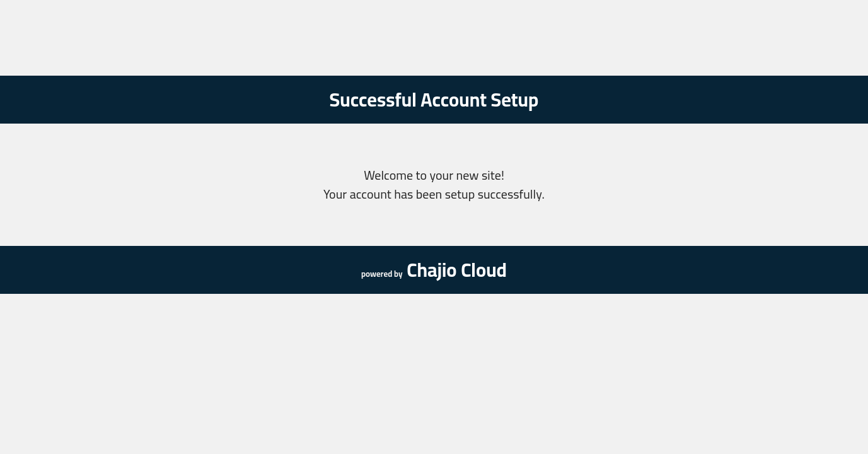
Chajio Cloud (457, 270)
